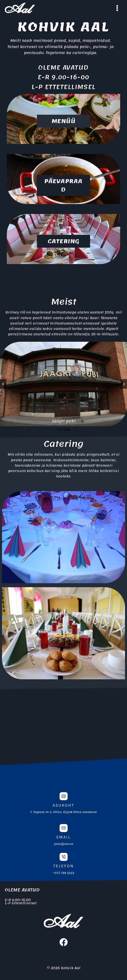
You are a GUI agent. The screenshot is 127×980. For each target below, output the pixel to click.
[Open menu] (117, 8)
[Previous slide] (3, 384)
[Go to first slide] (124, 384)
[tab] (59, 430)
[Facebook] (64, 942)
